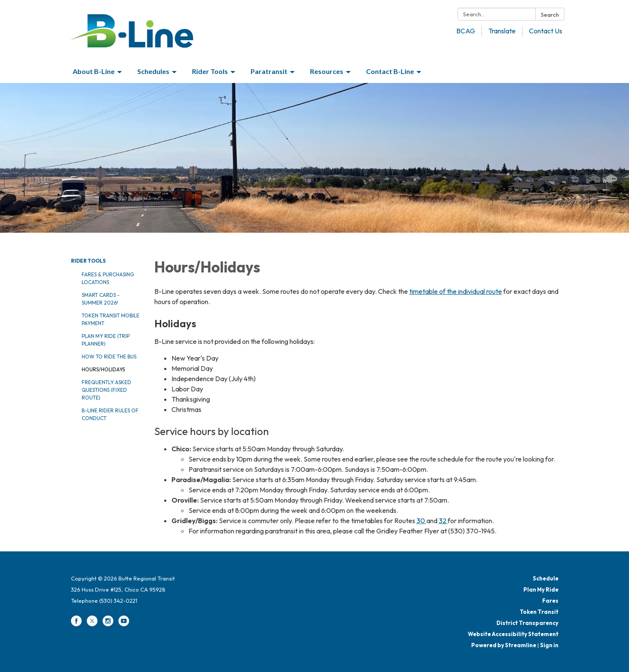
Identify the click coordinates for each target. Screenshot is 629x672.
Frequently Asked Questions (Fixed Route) (106, 390)
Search (550, 15)
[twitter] (92, 624)
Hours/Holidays (103, 369)
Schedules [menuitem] (153, 71)
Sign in (549, 645)
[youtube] (124, 624)
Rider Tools (88, 261)
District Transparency (527, 623)
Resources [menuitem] (327, 71)
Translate (502, 31)
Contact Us (546, 31)
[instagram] (108, 624)
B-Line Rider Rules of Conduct (110, 414)
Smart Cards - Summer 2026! (101, 299)
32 (443, 521)
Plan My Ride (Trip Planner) (106, 340)
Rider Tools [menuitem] (210, 71)
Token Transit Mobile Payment (111, 319)
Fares (550, 601)
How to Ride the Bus (109, 357)
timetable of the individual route (456, 291)
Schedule (546, 578)
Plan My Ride (541, 589)
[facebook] (76, 624)
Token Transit (539, 612)
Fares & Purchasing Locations (108, 278)
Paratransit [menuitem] (269, 71)
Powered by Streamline (504, 645)
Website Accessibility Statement (513, 634)
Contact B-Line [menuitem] (390, 71)
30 (421, 521)
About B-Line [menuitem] (94, 71)
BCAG (466, 31)
